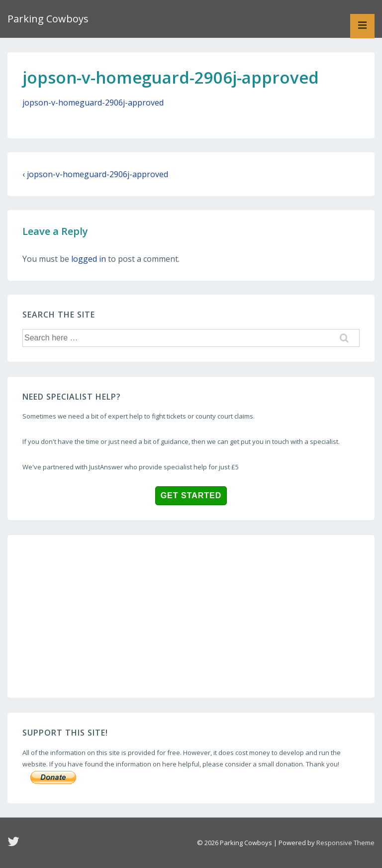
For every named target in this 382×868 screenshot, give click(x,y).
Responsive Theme (345, 843)
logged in (89, 259)
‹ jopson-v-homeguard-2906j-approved (95, 174)
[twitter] (15, 845)
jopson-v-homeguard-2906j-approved (93, 103)
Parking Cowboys (48, 19)
